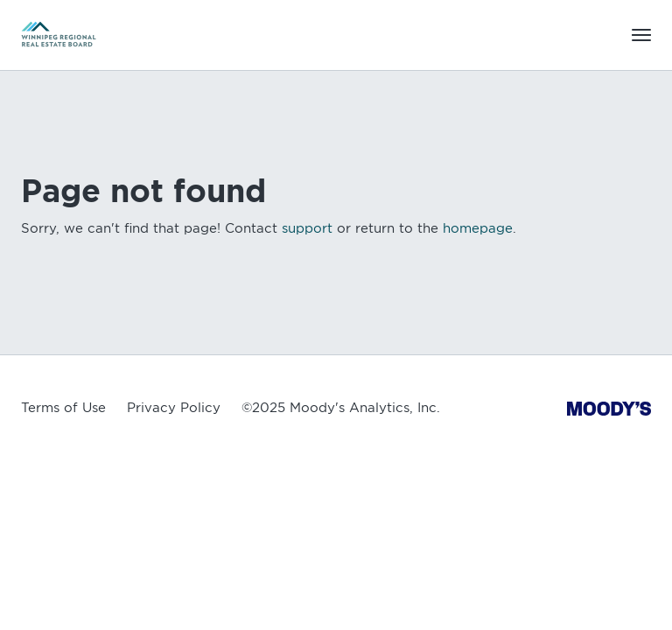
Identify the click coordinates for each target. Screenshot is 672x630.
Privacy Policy (174, 408)
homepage (478, 228)
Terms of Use (63, 408)
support (307, 228)
